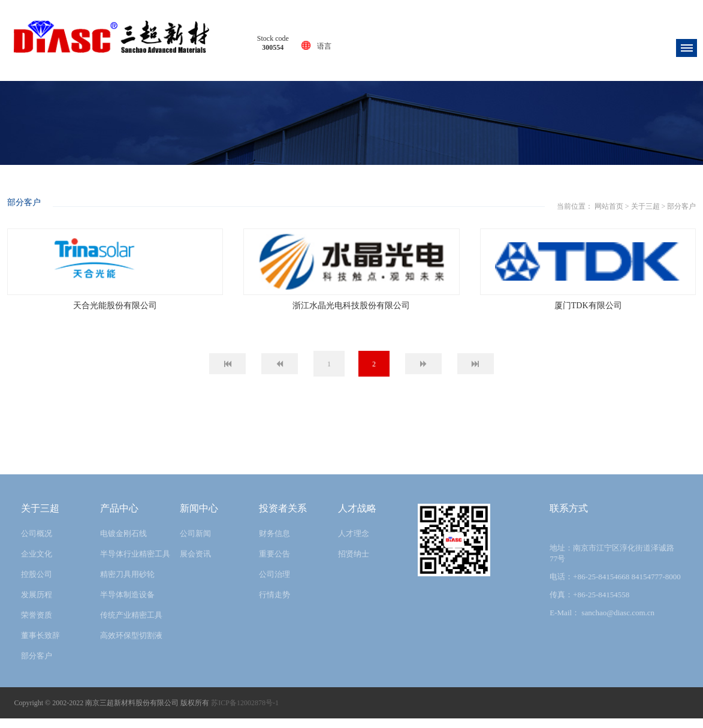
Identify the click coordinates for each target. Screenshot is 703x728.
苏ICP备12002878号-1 (245, 712)
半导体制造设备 (127, 604)
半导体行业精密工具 (135, 563)
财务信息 (274, 543)
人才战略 (357, 518)
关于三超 (370, 197)
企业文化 (37, 563)
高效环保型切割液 (131, 645)
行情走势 (274, 604)
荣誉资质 (37, 625)
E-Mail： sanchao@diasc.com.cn (602, 622)
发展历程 (37, 604)
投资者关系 (283, 518)
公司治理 (274, 584)
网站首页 (334, 197)
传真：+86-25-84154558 (589, 604)
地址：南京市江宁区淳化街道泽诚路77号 (612, 563)
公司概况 (37, 543)
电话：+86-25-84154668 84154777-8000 (615, 586)
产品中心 (119, 518)
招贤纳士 (354, 563)
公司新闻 (195, 543)
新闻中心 (199, 518)
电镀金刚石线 (123, 543)
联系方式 (569, 518)
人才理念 (354, 543)
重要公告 (274, 563)
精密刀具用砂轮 (127, 584)
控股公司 (37, 584)
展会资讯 (195, 563)
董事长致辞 (40, 645)
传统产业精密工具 (131, 625)
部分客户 (407, 197)
